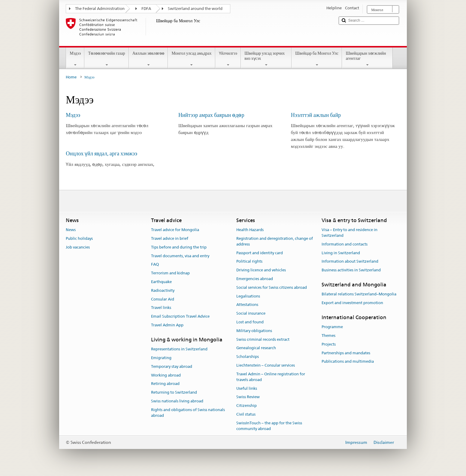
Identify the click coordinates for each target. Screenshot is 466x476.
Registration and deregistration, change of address (275, 241)
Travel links (161, 308)
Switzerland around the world (195, 9)
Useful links (247, 388)
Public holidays (79, 238)
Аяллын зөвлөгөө (148, 59)
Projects (329, 344)
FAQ (155, 265)
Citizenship (247, 406)
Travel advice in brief (170, 238)
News (71, 230)
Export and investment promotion (352, 303)
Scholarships (248, 357)
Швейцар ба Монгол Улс (317, 59)
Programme (332, 327)
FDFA (146, 9)
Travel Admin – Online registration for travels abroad (271, 377)
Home (71, 77)
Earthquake (161, 282)
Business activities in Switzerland (351, 270)
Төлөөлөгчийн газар (106, 59)
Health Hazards (250, 230)
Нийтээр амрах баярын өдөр (211, 115)
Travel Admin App (167, 325)
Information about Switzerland (350, 262)
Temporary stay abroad (172, 366)
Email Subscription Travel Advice (180, 316)
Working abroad (166, 375)
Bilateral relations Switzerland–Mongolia (359, 294)
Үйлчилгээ (228, 59)
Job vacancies (78, 247)
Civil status (246, 414)
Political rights (249, 262)
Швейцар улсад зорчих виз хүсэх (266, 59)
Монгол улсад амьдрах (191, 59)
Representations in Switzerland (179, 349)
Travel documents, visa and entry (180, 256)
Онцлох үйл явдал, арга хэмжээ (101, 153)
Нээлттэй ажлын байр (316, 115)
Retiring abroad (165, 384)
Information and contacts (345, 244)
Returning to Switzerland (174, 392)
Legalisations (248, 296)
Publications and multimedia (348, 362)
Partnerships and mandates (346, 353)
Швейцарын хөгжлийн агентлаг (367, 59)
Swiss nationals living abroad (177, 401)
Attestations (247, 305)
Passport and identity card (260, 253)
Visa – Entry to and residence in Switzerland (349, 233)
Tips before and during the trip (179, 247)
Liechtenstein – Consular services (266, 365)
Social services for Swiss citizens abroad (272, 287)
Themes (328, 336)
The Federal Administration (100, 9)
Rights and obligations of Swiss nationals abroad (188, 413)
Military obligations (254, 331)
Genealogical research (256, 348)
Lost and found (250, 322)
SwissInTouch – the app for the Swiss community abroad (269, 426)
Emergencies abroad (255, 279)
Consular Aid (163, 299)
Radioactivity (163, 290)
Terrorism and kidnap (170, 273)
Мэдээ (75, 59)
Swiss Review (248, 397)
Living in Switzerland (341, 253)
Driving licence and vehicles (261, 270)
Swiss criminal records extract (263, 339)
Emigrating (161, 358)
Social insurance (251, 313)
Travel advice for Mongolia (175, 230)
